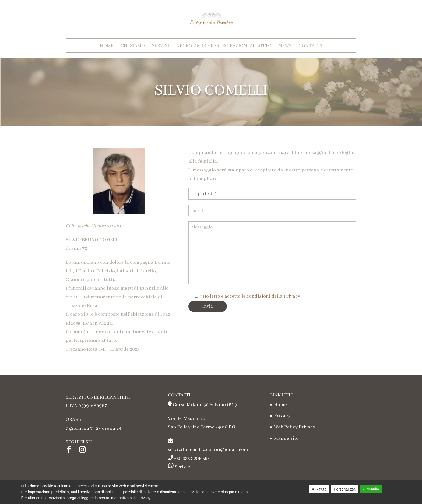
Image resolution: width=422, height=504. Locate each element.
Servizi (161, 46)
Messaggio (272, 253)
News (285, 46)
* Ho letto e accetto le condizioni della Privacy (250, 296)
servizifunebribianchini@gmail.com (208, 450)
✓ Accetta (371, 489)
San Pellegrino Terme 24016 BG (202, 427)
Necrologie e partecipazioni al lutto (224, 46)
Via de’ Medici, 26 (187, 418)
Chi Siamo (133, 46)
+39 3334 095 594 (192, 458)
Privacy (282, 416)
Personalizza (344, 489)
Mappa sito (286, 438)
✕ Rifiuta (319, 489)
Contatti (310, 46)
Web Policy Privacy (295, 427)
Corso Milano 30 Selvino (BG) (205, 405)
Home (107, 46)
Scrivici (183, 467)
